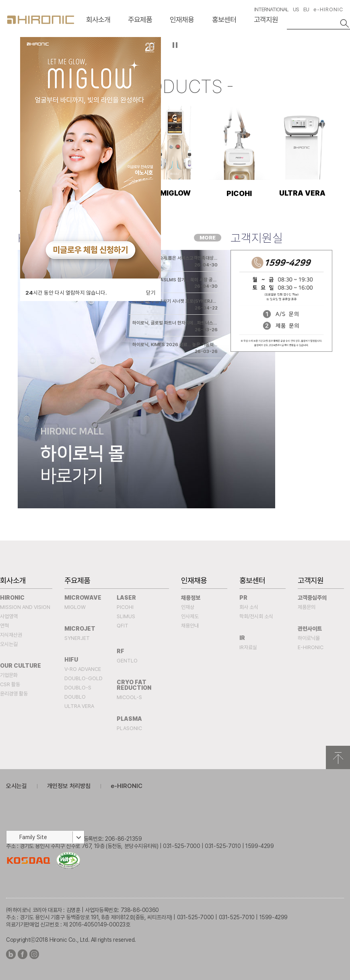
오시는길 (9, 644)
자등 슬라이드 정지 (175, 45)
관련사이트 (310, 629)
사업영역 (9, 616)
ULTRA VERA (79, 706)
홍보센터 (224, 20)
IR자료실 (248, 647)
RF (120, 651)
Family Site (33, 837)
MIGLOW (75, 607)
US (296, 9)
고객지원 (266, 20)
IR (242, 638)
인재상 (188, 607)
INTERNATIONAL (271, 9)
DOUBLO (75, 697)
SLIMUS (126, 616)
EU (306, 9)
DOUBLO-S (78, 688)
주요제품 (140, 20)
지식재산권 (11, 635)
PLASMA (129, 719)
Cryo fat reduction (134, 685)
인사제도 (190, 616)
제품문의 (307, 607)
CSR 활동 (10, 684)
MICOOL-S (129, 697)
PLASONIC (129, 728)
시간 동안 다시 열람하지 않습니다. (66, 293)
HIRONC (41, 20)
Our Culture (21, 666)
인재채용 (182, 20)
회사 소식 (249, 607)
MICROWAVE (83, 598)
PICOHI (125, 607)
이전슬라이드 (8, 53)
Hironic (12, 598)
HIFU (71, 660)
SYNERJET (77, 638)
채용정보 (191, 598)
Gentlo (127, 661)
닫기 (151, 293)
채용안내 (190, 626)
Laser (126, 598)
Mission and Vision (25, 607)
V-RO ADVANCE (83, 669)
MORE (208, 238)
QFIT (122, 626)
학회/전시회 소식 (256, 616)
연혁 (4, 626)
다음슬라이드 (342, 53)
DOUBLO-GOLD (83, 678)
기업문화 (9, 675)
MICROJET (80, 629)
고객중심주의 (312, 598)
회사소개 (98, 20)
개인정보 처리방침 (69, 786)
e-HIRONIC (328, 9)
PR (243, 598)
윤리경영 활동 (14, 694)
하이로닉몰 (309, 638)
